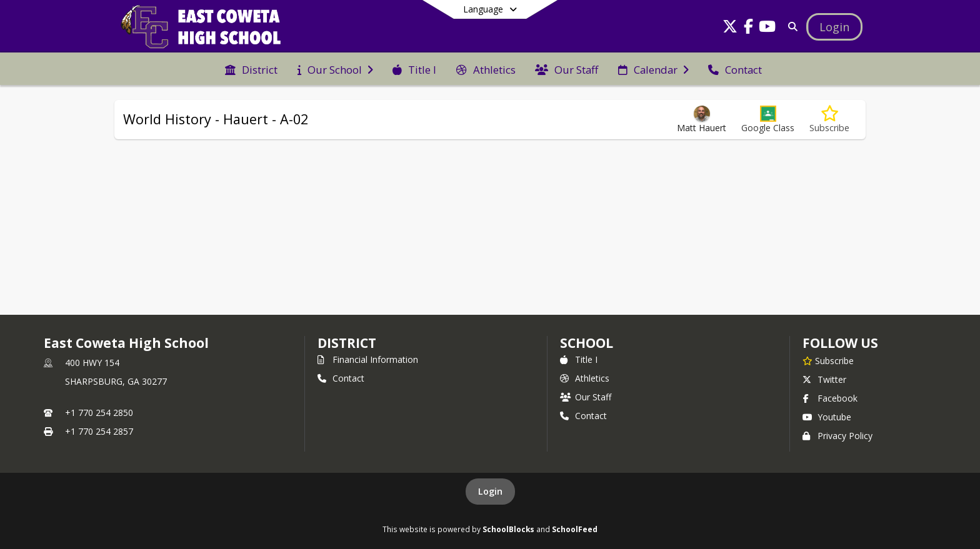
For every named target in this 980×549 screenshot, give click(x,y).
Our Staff (586, 397)
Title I (579, 359)
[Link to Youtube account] (767, 28)
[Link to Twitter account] (730, 28)
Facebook (830, 398)
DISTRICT (347, 343)
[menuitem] (251, 69)
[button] (768, 120)
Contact (341, 378)
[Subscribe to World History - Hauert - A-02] (829, 120)
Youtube (827, 417)
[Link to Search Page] (790, 27)
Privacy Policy (837, 436)
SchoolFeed (575, 529)
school (587, 343)
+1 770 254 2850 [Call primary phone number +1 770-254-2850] (99, 413)
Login (490, 491)
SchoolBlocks (508, 529)
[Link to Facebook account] (749, 28)
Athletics (585, 378)
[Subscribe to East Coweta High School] (828, 360)
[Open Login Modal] (834, 27)
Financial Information (368, 359)
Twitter (824, 379)
